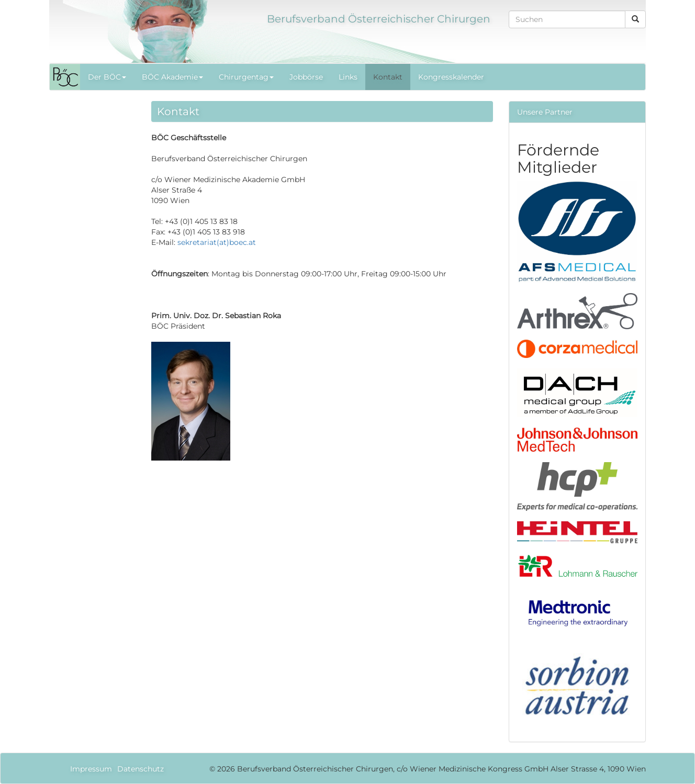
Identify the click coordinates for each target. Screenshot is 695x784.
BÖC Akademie (172, 77)
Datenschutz (141, 769)
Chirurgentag (246, 77)
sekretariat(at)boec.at (217, 242)
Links (348, 77)
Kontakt (388, 77)
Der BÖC (107, 77)
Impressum (91, 769)
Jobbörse (306, 77)
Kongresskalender (451, 77)
